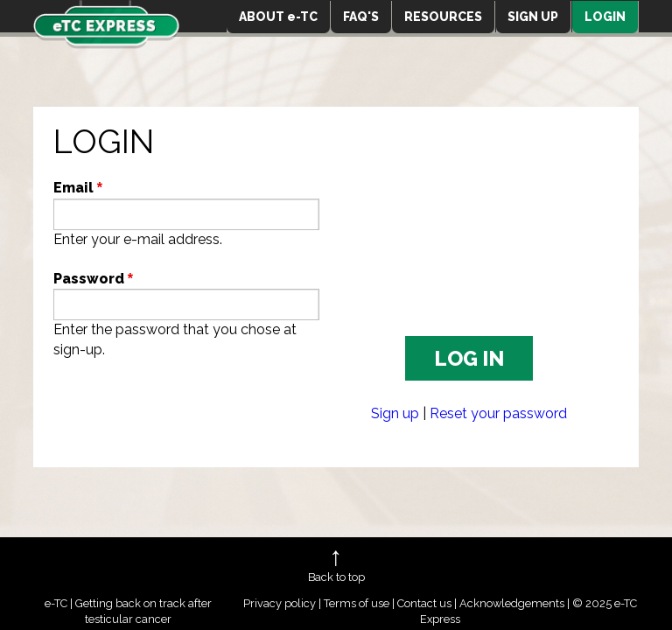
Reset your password (498, 413)
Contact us (424, 603)
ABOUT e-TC (278, 17)
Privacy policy (280, 603)
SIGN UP (533, 17)
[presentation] (186, 414)
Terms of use (357, 603)
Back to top (336, 577)
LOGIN (605, 17)
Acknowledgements (512, 603)
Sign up (395, 413)
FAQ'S (361, 17)
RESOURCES (443, 17)
